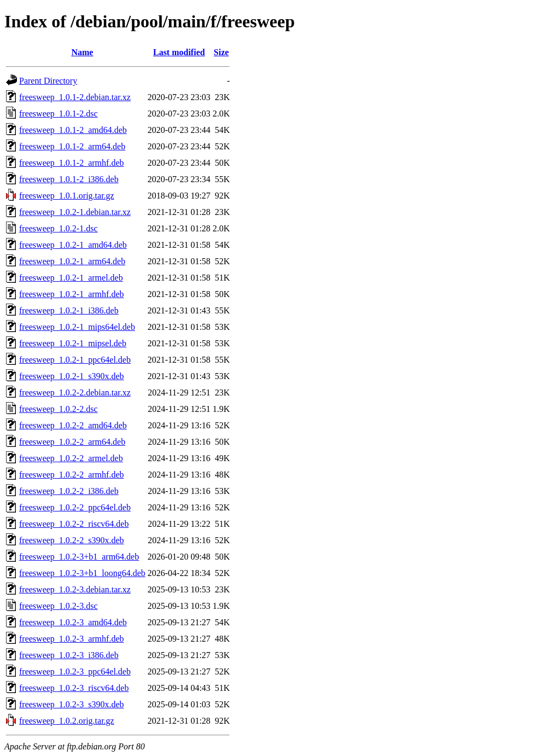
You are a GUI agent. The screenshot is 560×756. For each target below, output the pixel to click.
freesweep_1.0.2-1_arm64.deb (72, 261)
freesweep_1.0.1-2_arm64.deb (72, 146)
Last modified (179, 52)
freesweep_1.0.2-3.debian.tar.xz (75, 589)
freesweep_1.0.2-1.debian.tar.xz (75, 212)
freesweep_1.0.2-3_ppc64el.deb (75, 671)
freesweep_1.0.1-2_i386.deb (69, 179)
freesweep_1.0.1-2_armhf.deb (71, 163)
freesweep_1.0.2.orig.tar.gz (67, 721)
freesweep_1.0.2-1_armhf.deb (71, 294)
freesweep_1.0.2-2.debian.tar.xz (75, 392)
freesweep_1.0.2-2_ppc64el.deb (75, 507)
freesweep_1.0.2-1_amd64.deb (73, 245)
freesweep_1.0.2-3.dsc (59, 606)
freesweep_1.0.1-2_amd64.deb (73, 130)
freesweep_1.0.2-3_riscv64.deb (74, 688)
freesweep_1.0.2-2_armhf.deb (71, 475)
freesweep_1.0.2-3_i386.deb (69, 655)
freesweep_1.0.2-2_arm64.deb (72, 442)
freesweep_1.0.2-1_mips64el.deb (77, 327)
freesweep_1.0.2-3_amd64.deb (73, 622)
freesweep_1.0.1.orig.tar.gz (67, 196)
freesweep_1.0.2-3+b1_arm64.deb (79, 557)
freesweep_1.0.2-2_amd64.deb (73, 425)
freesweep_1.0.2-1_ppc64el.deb (75, 360)
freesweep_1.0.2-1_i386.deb (69, 310)
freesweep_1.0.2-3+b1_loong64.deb (82, 573)
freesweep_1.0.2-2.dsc (59, 409)
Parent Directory (48, 81)
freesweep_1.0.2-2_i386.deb (69, 491)
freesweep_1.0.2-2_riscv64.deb (74, 524)
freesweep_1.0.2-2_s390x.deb (72, 540)
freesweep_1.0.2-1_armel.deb (71, 278)
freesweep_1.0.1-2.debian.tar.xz (75, 97)
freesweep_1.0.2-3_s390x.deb (72, 704)
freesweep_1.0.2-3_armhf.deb (71, 639)
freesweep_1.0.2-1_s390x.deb (72, 376)
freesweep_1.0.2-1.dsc (59, 228)
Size (221, 52)
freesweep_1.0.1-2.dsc (59, 114)
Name (82, 52)
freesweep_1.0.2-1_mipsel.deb (73, 343)
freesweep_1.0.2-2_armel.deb (71, 458)
